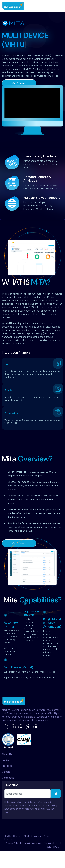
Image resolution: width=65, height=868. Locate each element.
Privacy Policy (13, 843)
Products (7, 760)
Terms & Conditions (32, 843)
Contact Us (8, 778)
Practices (7, 766)
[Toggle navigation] (60, 6)
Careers (6, 772)
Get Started (19, 83)
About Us (7, 754)
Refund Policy (54, 847)
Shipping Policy (52, 843)
